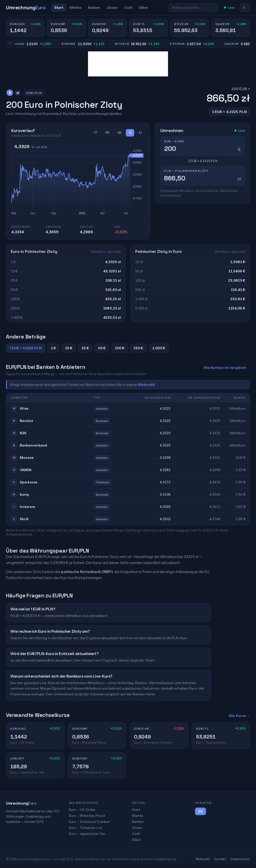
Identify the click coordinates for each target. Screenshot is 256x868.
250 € (138, 348)
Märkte (76, 8)
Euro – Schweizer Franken (89, 822)
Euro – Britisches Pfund (87, 816)
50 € (102, 348)
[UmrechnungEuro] (26, 8)
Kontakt (220, 859)
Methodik (147, 385)
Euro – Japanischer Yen (87, 834)
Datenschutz (240, 859)
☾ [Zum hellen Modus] (245, 8)
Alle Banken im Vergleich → (227, 368)
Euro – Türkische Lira (85, 828)
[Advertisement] (128, 64)
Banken (94, 8)
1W (107, 133)
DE (200, 811)
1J (130, 133)
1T (96, 133)
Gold (128, 8)
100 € (120, 348)
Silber (143, 8)
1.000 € (159, 348)
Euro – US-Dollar (82, 810)
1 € (53, 348)
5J (140, 133)
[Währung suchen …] (193, 8)
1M (119, 133)
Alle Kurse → (239, 716)
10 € (69, 348)
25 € (85, 348)
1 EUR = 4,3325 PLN (26, 348)
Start (59, 8)
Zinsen (112, 8)
